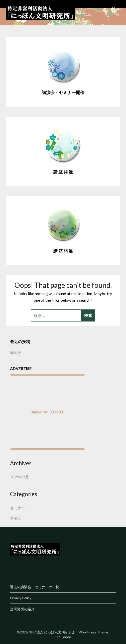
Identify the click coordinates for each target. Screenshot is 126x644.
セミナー (18, 508)
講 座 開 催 (63, 172)
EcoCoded (63, 637)
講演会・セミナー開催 (63, 92)
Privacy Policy (21, 598)
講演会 (16, 352)
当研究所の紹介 (22, 609)
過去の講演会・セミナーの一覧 (35, 587)
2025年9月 (19, 477)
